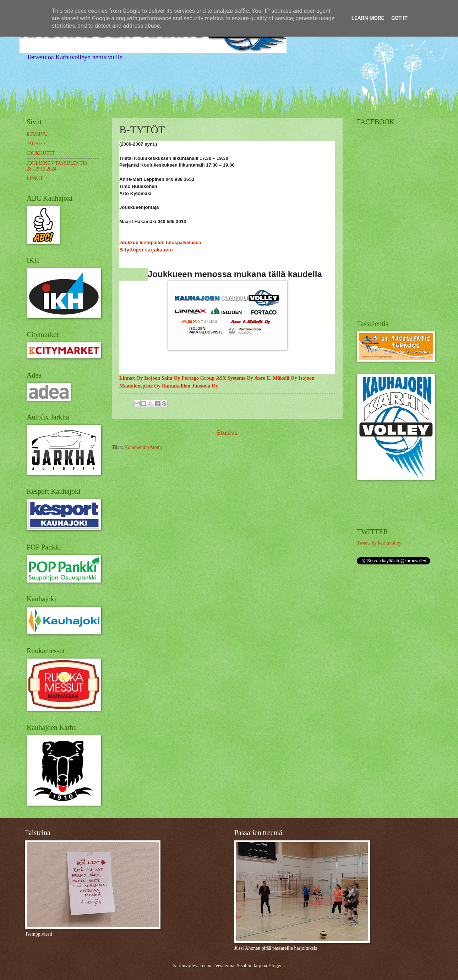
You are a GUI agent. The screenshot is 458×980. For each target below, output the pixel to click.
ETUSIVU (37, 134)
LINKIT (35, 178)
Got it (399, 18)
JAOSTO (36, 144)
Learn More (368, 18)
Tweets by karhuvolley (379, 543)
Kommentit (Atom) (143, 447)
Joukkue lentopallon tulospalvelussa (160, 242)
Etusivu (227, 432)
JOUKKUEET (41, 153)
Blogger (276, 966)
